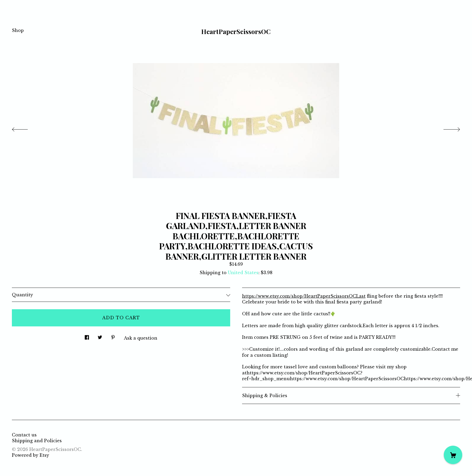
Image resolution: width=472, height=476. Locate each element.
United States (243, 273)
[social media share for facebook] (87, 336)
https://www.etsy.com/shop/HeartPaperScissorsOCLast (304, 296)
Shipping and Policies (37, 441)
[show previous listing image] (25, 128)
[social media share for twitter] (100, 336)
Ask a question (141, 338)
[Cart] (453, 455)
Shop (18, 30)
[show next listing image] (447, 128)
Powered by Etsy (30, 455)
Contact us (24, 435)
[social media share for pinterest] (113, 336)
